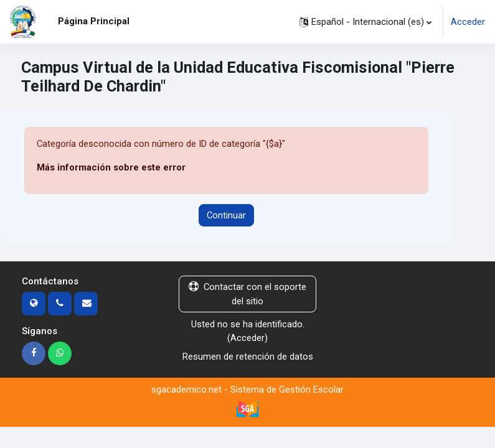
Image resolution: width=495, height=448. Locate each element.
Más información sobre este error (111, 167)
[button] (365, 22)
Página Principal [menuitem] (94, 21)
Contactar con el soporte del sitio (247, 294)
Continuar (226, 215)
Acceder (468, 22)
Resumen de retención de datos (248, 357)
